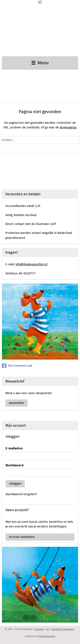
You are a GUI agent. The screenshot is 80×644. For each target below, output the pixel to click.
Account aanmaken (22, 537)
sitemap (39, 629)
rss (47, 629)
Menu (40, 63)
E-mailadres (14, 448)
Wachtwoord (15, 465)
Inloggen (15, 484)
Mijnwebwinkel (47, 636)
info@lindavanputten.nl (32, 264)
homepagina (68, 127)
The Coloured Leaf (17, 366)
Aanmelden (16, 403)
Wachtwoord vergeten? (21, 494)
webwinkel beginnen (63, 629)
